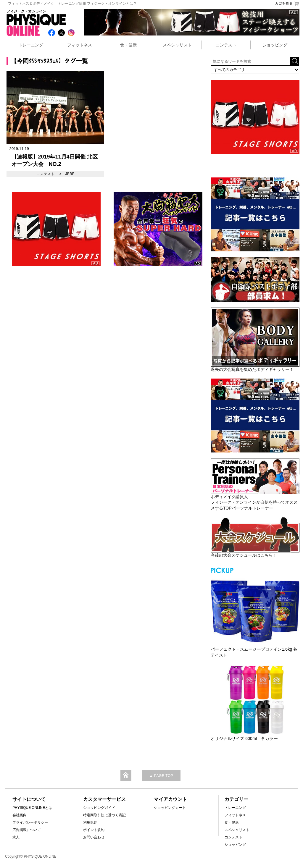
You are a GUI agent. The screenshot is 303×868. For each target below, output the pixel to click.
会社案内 (20, 815)
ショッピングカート (170, 808)
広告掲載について (27, 830)
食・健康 (128, 45)
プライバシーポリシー (30, 822)
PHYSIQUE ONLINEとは (32, 808)
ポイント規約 (94, 830)
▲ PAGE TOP (161, 776)
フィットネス (80, 45)
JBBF (70, 174)
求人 (16, 837)
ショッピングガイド (99, 808)
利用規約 (90, 822)
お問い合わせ (94, 837)
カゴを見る (287, 4)
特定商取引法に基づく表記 (104, 815)
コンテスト (226, 45)
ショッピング (275, 45)
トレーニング (31, 45)
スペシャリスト (177, 45)
